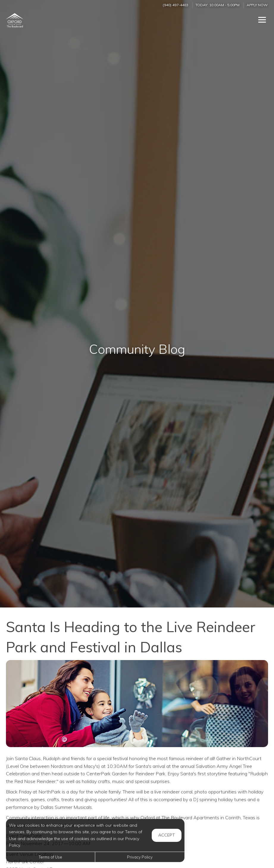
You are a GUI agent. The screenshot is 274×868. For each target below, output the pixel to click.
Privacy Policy (140, 857)
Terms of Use (50, 857)
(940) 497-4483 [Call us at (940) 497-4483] (176, 5)
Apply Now (257, 5)
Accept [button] (167, 835)
